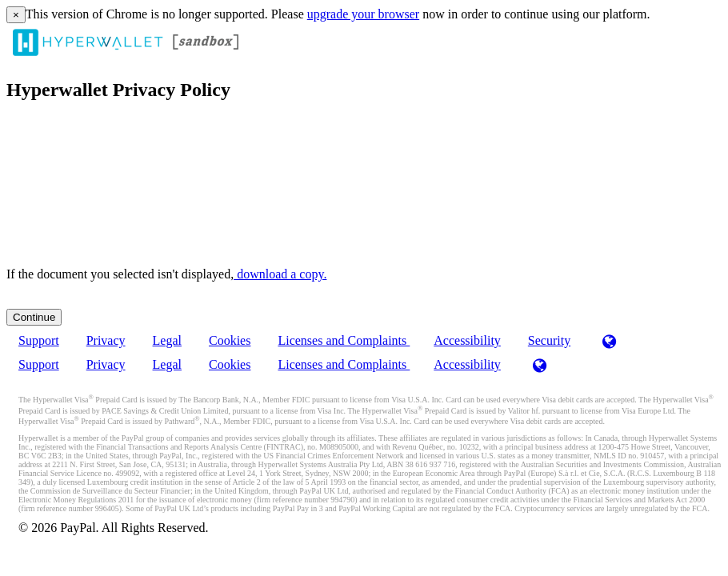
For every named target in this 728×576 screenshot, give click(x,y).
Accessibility (467, 340)
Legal (167, 340)
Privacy (106, 340)
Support (39, 340)
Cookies (230, 340)
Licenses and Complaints (344, 340)
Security (549, 340)
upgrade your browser (363, 14)
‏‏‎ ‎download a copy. (280, 274)
